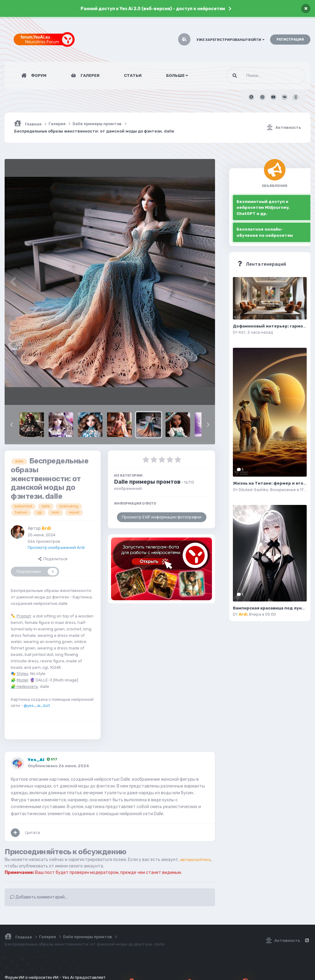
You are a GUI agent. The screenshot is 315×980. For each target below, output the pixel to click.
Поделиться (53, 559)
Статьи (133, 75)
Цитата (33, 833)
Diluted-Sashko (253, 490)
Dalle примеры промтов (147, 482)
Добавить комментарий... (39, 897)
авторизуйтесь (196, 860)
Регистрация (290, 40)
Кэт (242, 332)
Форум (38, 75)
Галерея (90, 75)
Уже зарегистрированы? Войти (231, 40)
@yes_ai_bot (37, 706)
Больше (177, 75)
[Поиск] (255, 76)
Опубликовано (58, 766)
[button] (11, 425)
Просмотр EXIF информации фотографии (162, 517)
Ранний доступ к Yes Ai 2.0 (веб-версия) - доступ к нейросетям (153, 9)
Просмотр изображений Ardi (56, 548)
